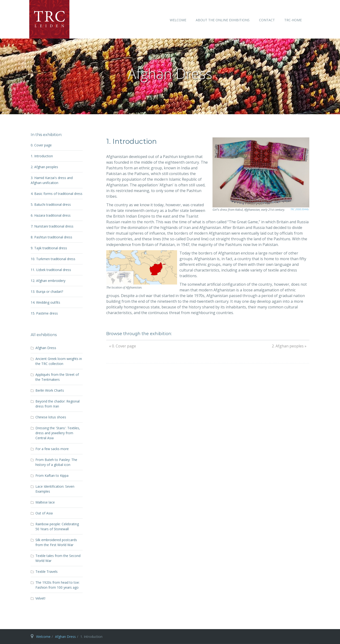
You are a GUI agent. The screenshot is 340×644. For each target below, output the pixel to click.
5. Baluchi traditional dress (51, 204)
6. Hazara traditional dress (51, 215)
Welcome (178, 20)
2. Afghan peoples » (289, 346)
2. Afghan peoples (44, 167)
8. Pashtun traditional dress (51, 237)
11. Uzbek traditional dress (51, 270)
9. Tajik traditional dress (49, 248)
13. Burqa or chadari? (47, 291)
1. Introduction (42, 156)
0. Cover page (41, 145)
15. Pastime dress (44, 313)
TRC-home (293, 20)
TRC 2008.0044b (300, 209)
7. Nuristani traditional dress (52, 226)
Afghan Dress (65, 637)
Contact (267, 20)
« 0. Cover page (123, 346)
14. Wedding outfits (45, 302)
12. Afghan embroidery (48, 281)
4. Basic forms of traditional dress (57, 194)
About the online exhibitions (223, 20)
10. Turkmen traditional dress (53, 259)
